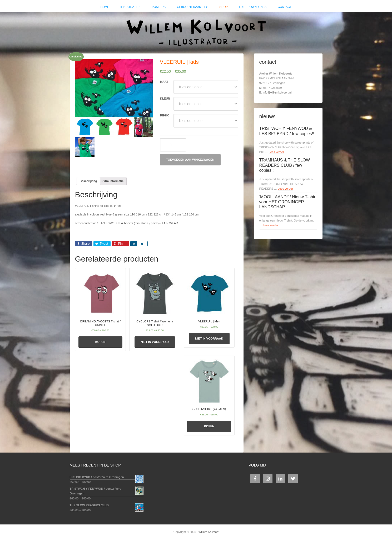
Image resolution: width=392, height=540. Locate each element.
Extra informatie (113, 181)
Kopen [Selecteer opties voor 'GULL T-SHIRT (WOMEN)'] (209, 426)
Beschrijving (88, 181)
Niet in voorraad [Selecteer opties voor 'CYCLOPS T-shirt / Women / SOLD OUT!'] (155, 342)
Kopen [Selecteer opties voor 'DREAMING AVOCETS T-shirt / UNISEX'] (100, 342)
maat (164, 82)
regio (165, 116)
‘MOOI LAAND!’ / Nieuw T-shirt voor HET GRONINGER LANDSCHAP (288, 202)
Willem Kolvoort (196, 30)
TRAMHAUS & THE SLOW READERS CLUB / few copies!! (285, 166)
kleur (165, 99)
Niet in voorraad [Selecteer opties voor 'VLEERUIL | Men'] (209, 339)
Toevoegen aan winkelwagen (190, 160)
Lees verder (276, 152)
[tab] (88, 182)
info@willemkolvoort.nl (277, 93)
